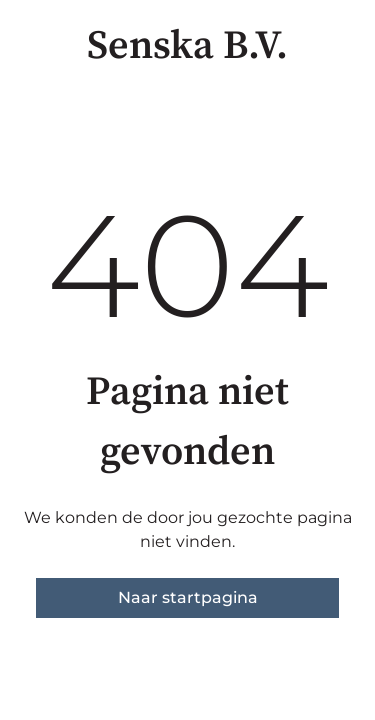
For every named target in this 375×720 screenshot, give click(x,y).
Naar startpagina (188, 597)
